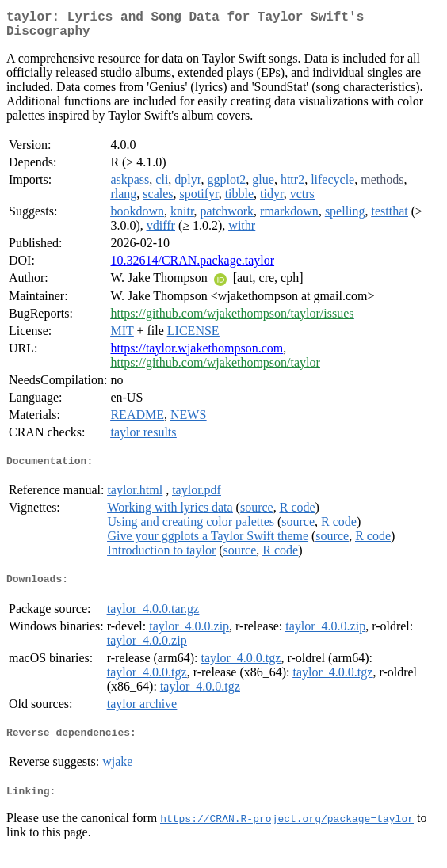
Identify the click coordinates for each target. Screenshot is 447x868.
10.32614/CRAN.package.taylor (192, 266)
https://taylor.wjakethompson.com (197, 354)
